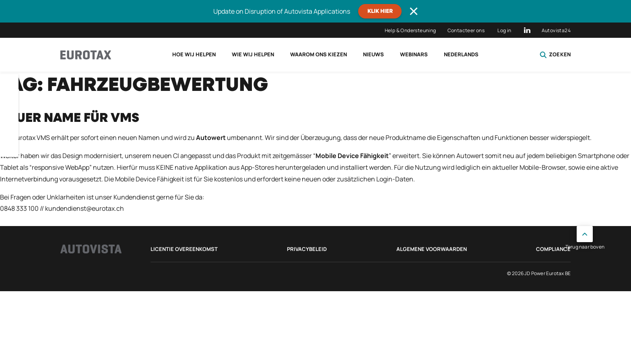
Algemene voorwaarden (432, 249)
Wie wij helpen (253, 54)
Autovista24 (556, 30)
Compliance (553, 249)
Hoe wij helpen (194, 54)
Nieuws (373, 54)
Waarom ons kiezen (319, 54)
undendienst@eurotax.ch (86, 208)
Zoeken (555, 55)
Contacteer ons (466, 30)
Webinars (414, 54)
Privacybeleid (307, 249)
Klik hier (380, 11)
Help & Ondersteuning (410, 30)
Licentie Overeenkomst (184, 249)
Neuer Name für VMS (70, 118)
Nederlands (461, 54)
